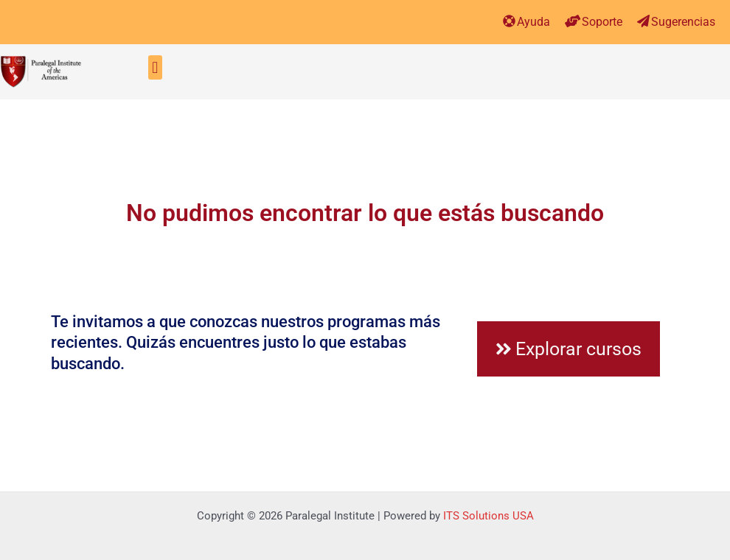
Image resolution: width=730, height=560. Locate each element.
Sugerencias (683, 22)
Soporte (602, 22)
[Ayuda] (509, 21)
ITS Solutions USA (489, 516)
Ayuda (533, 22)
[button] (155, 67)
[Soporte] (573, 21)
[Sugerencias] (643, 21)
